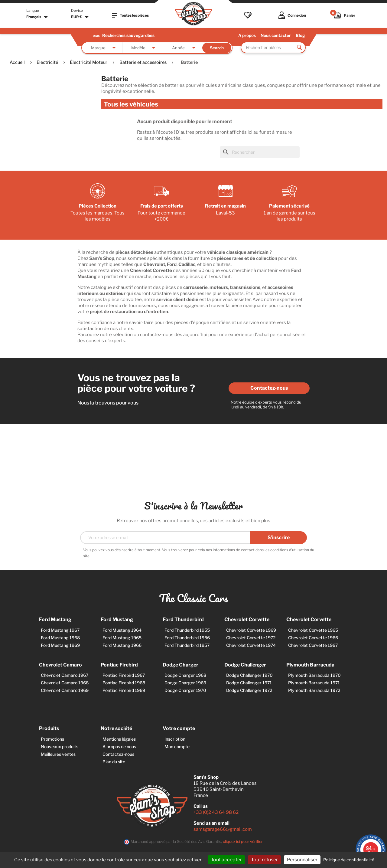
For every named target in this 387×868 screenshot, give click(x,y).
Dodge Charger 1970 (185, 690)
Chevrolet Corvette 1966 (313, 638)
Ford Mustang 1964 (122, 630)
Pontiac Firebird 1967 (124, 675)
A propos (247, 35)
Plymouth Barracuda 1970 (314, 675)
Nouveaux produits (60, 747)
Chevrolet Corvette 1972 (251, 638)
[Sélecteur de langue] (38, 17)
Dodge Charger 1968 (185, 675)
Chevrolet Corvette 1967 (313, 645)
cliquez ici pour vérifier (243, 842)
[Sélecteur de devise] (81, 17)
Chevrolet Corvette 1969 (251, 630)
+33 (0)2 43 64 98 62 (216, 812)
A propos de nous (119, 747)
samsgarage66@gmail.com (223, 829)
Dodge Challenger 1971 (249, 683)
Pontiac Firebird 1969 (124, 690)
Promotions (52, 739)
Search (217, 48)
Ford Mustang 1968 (60, 638)
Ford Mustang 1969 (60, 645)
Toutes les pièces (130, 15)
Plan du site (114, 762)
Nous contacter (276, 35)
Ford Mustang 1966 (122, 645)
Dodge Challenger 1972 (249, 690)
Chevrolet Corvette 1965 (313, 630)
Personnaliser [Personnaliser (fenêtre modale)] (302, 860)
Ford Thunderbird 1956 (187, 638)
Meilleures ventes (58, 754)
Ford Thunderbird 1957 (187, 645)
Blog (300, 35)
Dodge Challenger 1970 (249, 675)
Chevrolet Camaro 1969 (65, 690)
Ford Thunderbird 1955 (187, 630)
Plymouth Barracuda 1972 (314, 690)
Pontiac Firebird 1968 (124, 683)
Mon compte (177, 747)
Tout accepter (226, 860)
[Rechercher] (260, 152)
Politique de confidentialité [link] (349, 860)
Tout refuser (264, 860)
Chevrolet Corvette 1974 (251, 645)
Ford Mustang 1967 (60, 630)
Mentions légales (119, 739)
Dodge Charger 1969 (185, 683)
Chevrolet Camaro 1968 (65, 683)
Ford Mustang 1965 (122, 638)
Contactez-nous (269, 388)
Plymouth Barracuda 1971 (314, 683)
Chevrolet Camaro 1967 (65, 675)
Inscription (175, 739)
